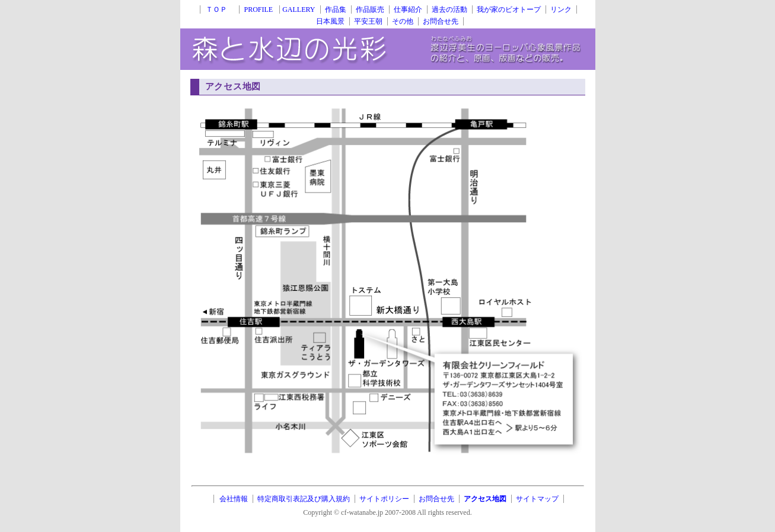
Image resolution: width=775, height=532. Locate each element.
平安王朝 (368, 21)
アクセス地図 (485, 499)
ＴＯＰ (220, 9)
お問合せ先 (441, 21)
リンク (561, 9)
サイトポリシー (384, 499)
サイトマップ (537, 499)
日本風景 (330, 21)
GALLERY (299, 9)
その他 (403, 21)
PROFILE (259, 9)
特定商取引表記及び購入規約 (304, 499)
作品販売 (370, 9)
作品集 (336, 9)
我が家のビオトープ (509, 9)
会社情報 (234, 499)
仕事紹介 (408, 9)
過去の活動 (449, 9)
